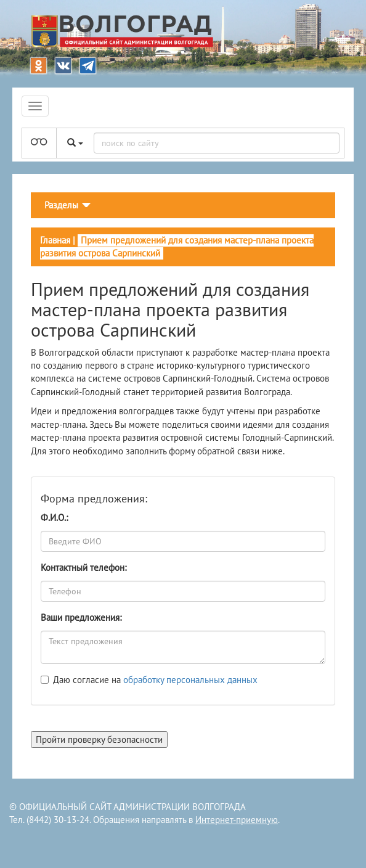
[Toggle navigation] (67, 205)
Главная (55, 240)
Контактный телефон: (83, 567)
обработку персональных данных (190, 680)
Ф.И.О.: (54, 518)
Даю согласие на (155, 680)
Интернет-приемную (237, 820)
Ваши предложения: (81, 617)
